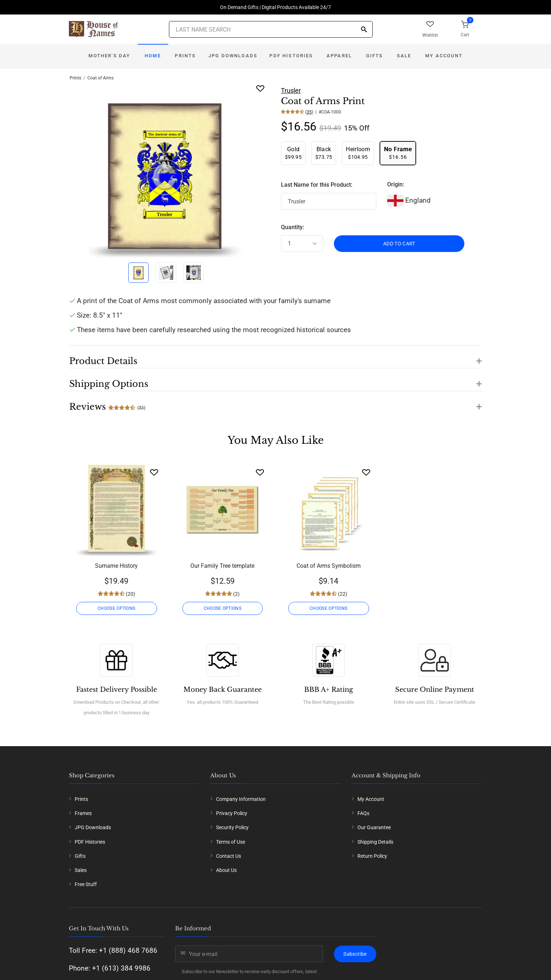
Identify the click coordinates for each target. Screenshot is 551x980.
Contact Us (229, 856)
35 (309, 112)
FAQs (363, 813)
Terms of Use (231, 842)
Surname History (116, 566)
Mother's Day (109, 56)
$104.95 (358, 153)
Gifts (375, 56)
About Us (226, 870)
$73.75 (324, 153)
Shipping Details (375, 842)
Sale (404, 56)
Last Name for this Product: (317, 185)
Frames (83, 813)
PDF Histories (291, 56)
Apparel (339, 56)
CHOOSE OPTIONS (116, 608)
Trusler (291, 90)
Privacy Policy (232, 813)
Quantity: (293, 227)
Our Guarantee (374, 827)
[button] (275, 357)
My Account (444, 56)
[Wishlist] (154, 472)
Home (153, 56)
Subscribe (355, 954)
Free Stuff (86, 884)
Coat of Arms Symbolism (329, 566)
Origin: (396, 184)
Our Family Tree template (222, 566)
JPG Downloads (233, 56)
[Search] (364, 30)
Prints (185, 56)
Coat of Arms (100, 78)
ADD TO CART (399, 244)
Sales (81, 870)
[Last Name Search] (271, 29)
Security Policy (232, 827)
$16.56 (398, 153)
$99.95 (293, 153)
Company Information (241, 799)
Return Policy (372, 856)
